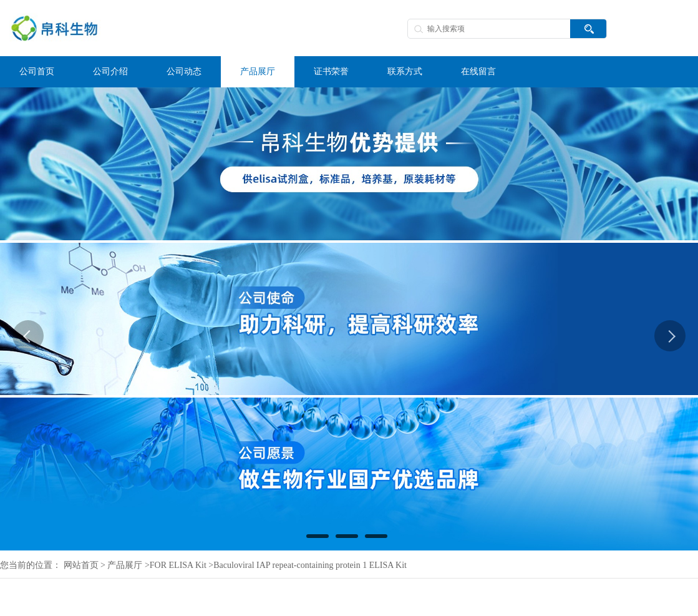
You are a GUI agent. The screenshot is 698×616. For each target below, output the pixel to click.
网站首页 (81, 565)
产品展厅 (125, 565)
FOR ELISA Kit (178, 565)
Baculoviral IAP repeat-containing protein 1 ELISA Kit (310, 565)
